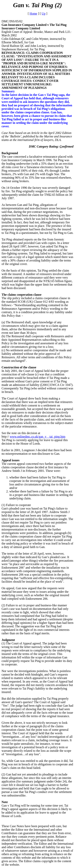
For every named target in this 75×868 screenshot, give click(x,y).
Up (44, 14)
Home (33, 14)
